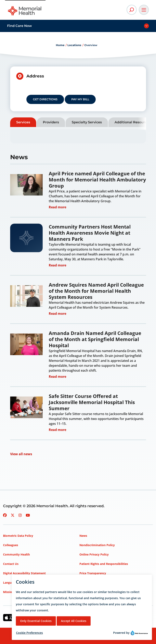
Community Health (16, 554)
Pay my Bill (80, 99)
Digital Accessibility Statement (24, 573)
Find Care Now (19, 26)
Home (60, 45)
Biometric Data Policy (18, 536)
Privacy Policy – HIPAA (95, 583)
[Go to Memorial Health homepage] (25, 12)
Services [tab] (23, 122)
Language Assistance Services (24, 583)
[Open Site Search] (132, 10)
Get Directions (45, 99)
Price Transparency (93, 573)
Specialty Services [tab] (87, 122)
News (83, 536)
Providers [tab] (51, 122)
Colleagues (11, 545)
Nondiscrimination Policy (97, 545)
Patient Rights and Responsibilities (104, 564)
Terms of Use (89, 592)
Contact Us (11, 564)
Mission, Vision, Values (19, 592)
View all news (21, 454)
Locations (74, 45)
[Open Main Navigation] (144, 10)
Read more (57, 206)
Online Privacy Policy (94, 554)
